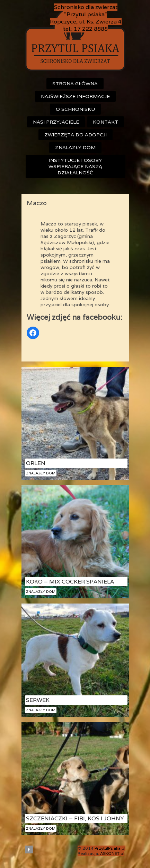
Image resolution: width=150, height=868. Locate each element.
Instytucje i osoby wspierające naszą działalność (75, 166)
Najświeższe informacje (75, 96)
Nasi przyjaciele (56, 122)
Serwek (38, 700)
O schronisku (75, 109)
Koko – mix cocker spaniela (70, 582)
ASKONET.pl (112, 853)
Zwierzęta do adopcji (76, 135)
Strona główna (75, 84)
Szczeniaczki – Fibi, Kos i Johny (75, 818)
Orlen (36, 463)
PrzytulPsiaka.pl (110, 848)
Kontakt (105, 122)
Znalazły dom (75, 147)
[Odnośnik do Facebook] (33, 333)
